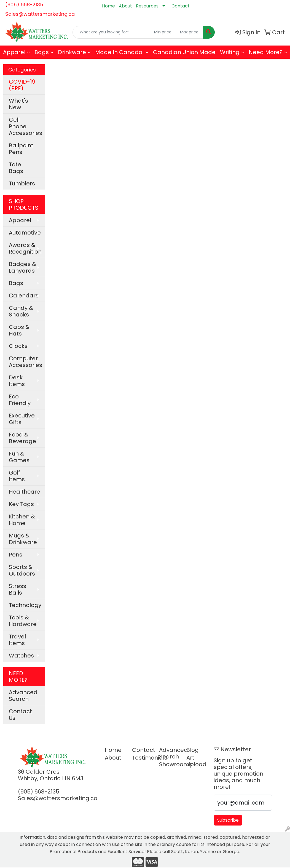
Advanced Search (23, 696)
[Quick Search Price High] (190, 32)
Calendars (24, 295)
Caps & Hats (19, 330)
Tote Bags (16, 168)
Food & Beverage (22, 438)
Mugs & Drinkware (23, 539)
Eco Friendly (20, 400)
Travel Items (17, 640)
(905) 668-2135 (24, 5)
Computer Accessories (25, 362)
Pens (16, 555)
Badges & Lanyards (22, 267)
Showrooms (169, 764)
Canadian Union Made (184, 52)
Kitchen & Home (22, 520)
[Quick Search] (112, 32)
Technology (25, 605)
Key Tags (21, 504)
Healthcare (25, 492)
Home (108, 6)
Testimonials (142, 758)
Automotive (25, 233)
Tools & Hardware (23, 621)
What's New (18, 104)
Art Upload (196, 761)
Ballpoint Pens (21, 149)
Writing (230, 52)
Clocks (18, 346)
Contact (181, 6)
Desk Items (17, 381)
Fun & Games (19, 457)
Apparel (14, 52)
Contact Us (20, 715)
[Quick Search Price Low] (164, 32)
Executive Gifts (22, 419)
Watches (21, 656)
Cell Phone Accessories (25, 126)
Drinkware (72, 52)
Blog (193, 750)
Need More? (266, 52)
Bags (42, 52)
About (125, 6)
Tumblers (22, 183)
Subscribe (228, 820)
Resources (147, 6)
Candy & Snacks (21, 311)
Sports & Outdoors (22, 570)
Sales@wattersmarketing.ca (40, 14)
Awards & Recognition (25, 248)
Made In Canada (120, 52)
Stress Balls (18, 589)
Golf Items (17, 476)
